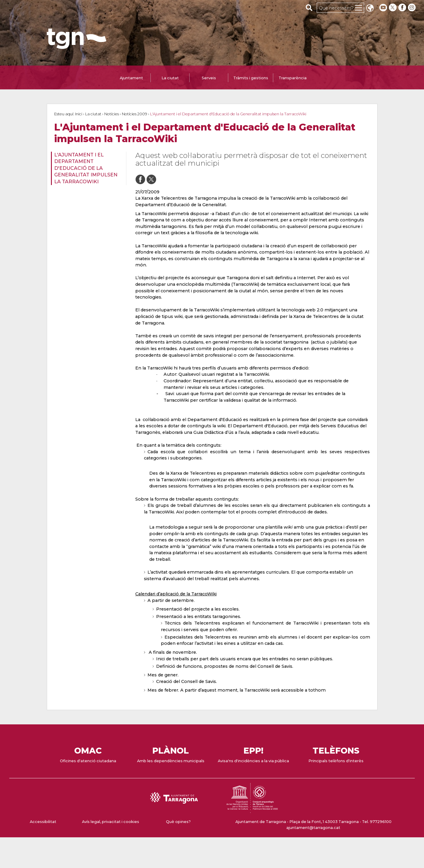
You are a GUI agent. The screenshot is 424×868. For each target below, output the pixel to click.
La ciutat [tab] (170, 78)
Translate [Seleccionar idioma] (370, 8)
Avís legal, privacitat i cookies (111, 822)
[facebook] (403, 8)
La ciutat (93, 114)
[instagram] (412, 8)
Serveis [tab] (209, 78)
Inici (79, 114)
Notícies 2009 (135, 114)
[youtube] (383, 8)
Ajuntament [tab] (131, 78)
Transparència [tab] (293, 78)
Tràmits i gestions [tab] (251, 78)
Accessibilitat (43, 822)
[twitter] (393, 8)
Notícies (112, 114)
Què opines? (178, 822)
